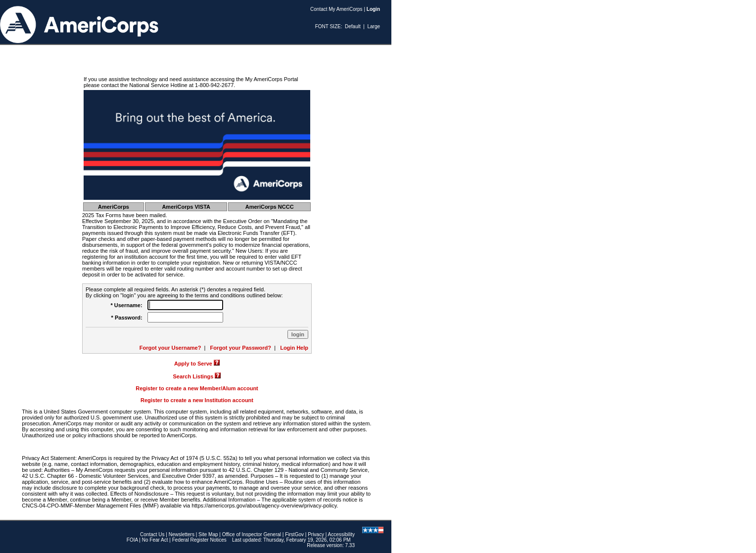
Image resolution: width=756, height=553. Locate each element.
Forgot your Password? (241, 348)
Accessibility (341, 534)
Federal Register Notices (199, 540)
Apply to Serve (193, 364)
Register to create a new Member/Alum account (197, 388)
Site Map (208, 534)
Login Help (294, 348)
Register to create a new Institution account (197, 400)
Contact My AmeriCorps (336, 9)
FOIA (132, 540)
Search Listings (193, 376)
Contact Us (152, 534)
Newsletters (182, 534)
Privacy (316, 534)
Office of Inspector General (252, 534)
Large (374, 26)
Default (353, 26)
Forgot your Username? (170, 348)
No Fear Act (155, 540)
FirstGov (294, 534)
